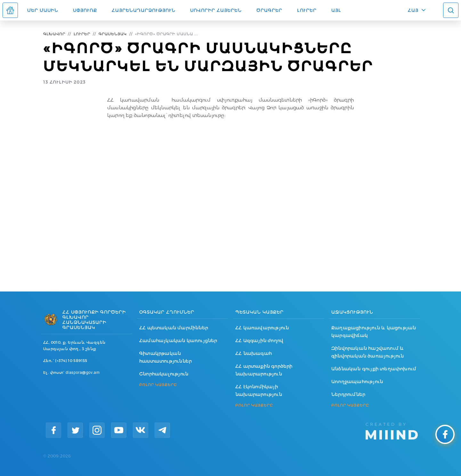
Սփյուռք (85, 10)
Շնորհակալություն (164, 374)
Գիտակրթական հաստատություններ (166, 357)
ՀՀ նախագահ (254, 353)
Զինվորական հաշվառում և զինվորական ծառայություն (368, 352)
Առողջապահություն (357, 382)
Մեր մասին (43, 10)
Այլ (336, 10)
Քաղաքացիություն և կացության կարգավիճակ (374, 332)
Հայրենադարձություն (144, 10)
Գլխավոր (54, 34)
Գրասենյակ (113, 34)
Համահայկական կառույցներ (178, 341)
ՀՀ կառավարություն (262, 328)
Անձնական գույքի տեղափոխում (374, 369)
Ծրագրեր (269, 10)
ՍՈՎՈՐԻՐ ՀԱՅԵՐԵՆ (216, 10)
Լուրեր (307, 10)
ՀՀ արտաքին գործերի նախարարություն (264, 370)
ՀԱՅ (413, 10)
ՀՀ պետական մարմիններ (174, 328)
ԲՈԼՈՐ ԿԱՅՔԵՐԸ (158, 385)
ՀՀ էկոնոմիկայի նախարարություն (259, 390)
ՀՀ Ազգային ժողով (259, 341)
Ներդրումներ (348, 394)
